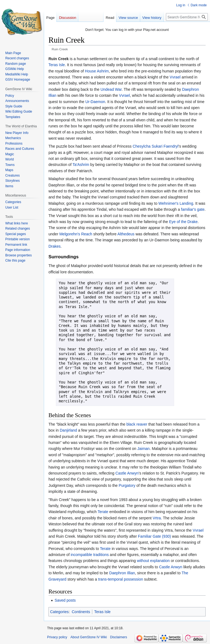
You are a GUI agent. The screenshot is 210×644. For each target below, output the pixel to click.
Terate (103, 512)
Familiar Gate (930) (155, 536)
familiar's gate (193, 209)
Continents (81, 612)
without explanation (153, 561)
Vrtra (157, 518)
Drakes (54, 246)
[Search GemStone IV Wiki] (187, 17)
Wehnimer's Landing (176, 203)
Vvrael (175, 77)
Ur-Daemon (95, 102)
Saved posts (65, 600)
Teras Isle (57, 65)
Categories (59, 612)
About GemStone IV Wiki (89, 637)
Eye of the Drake (183, 222)
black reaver (137, 424)
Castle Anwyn (127, 473)
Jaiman (144, 449)
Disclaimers (119, 637)
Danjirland (68, 430)
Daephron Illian (122, 573)
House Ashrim (97, 71)
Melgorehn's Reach (76, 234)
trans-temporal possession (120, 579)
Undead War (111, 89)
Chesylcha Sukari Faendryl (155, 146)
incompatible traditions (90, 555)
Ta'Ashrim (81, 165)
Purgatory (127, 485)
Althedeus (126, 234)
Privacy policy (57, 637)
